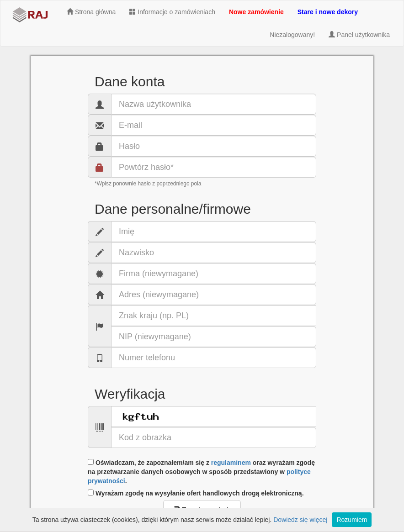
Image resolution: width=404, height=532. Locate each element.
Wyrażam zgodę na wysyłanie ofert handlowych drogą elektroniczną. (196, 493)
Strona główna (91, 12)
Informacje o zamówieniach (172, 12)
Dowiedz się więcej (300, 520)
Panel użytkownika (359, 35)
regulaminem (231, 463)
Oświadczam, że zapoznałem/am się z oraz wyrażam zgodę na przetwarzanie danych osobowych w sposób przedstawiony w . (201, 472)
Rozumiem (352, 520)
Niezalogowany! (292, 35)
